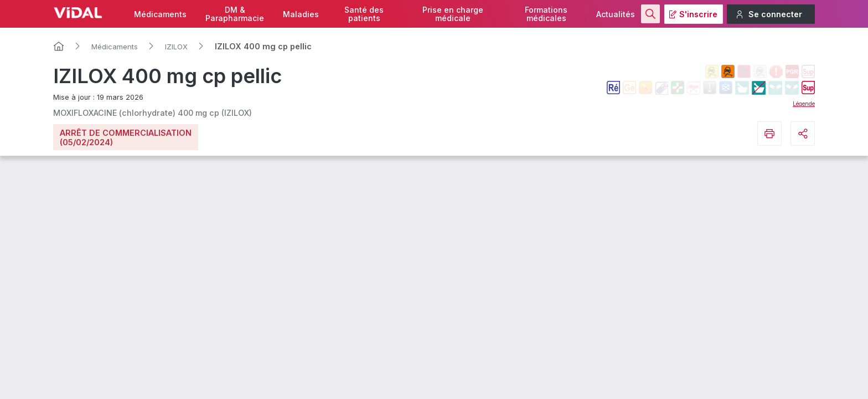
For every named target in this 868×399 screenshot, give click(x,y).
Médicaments (160, 14)
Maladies (301, 14)
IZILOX (176, 47)
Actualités (616, 14)
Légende (804, 104)
